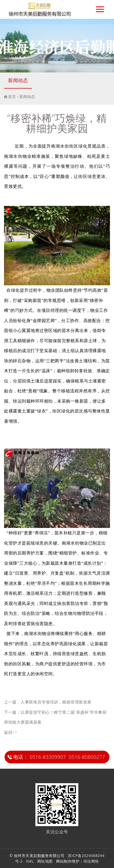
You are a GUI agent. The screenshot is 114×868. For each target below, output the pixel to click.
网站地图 (45, 861)
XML (30, 861)
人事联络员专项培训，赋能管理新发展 (56, 702)
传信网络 (91, 861)
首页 (12, 96)
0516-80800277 (87, 757)
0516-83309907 (48, 757)
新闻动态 (18, 80)
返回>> (11, 732)
